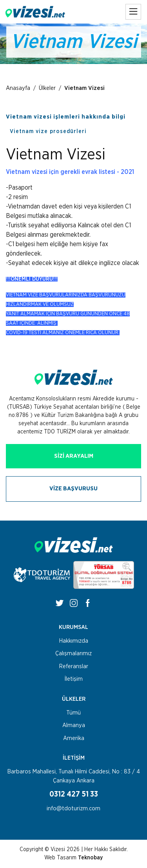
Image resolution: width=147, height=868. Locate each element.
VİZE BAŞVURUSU (73, 489)
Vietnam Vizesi (84, 88)
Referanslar (74, 666)
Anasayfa (18, 88)
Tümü (73, 713)
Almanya (74, 725)
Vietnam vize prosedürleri (48, 132)
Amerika (74, 738)
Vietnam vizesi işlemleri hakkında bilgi (66, 117)
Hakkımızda (74, 641)
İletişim (74, 679)
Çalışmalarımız (73, 653)
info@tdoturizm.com (73, 809)
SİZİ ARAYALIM (74, 456)
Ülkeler (47, 88)
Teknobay (90, 858)
